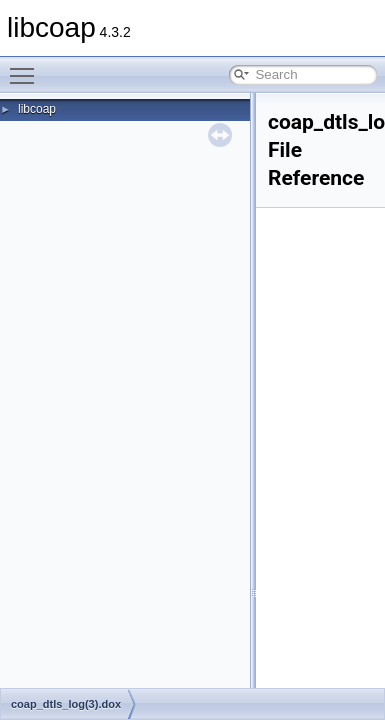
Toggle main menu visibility (27, 67)
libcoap (37, 109)
